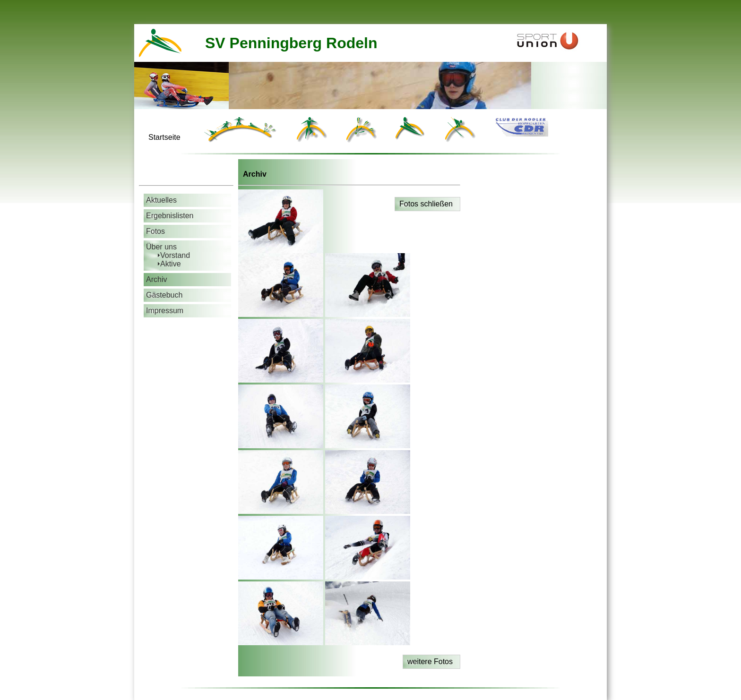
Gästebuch (164, 295)
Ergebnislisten (170, 216)
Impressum (165, 311)
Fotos (155, 231)
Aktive (171, 264)
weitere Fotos (430, 662)
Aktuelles (161, 200)
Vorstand (175, 255)
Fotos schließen (426, 204)
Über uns (161, 247)
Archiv (156, 279)
